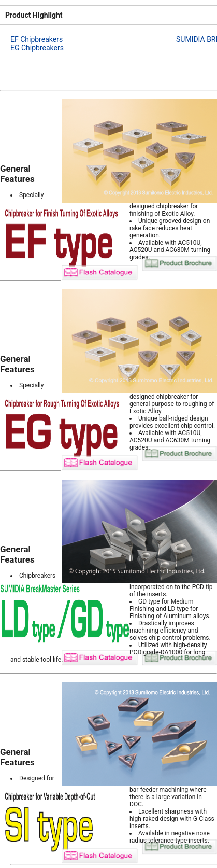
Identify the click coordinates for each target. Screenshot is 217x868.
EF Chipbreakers (37, 39)
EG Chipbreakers (37, 48)
